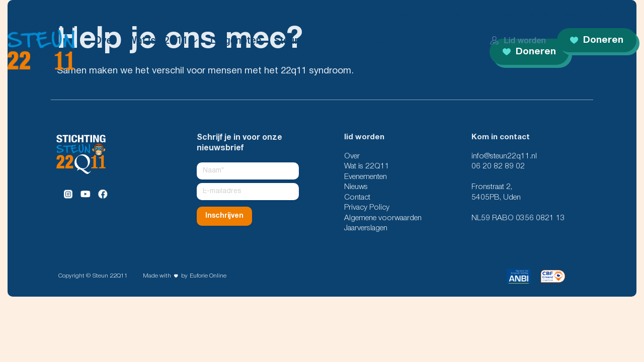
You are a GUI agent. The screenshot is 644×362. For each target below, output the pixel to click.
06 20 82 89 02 (498, 166)
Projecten (334, 40)
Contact (386, 40)
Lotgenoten (236, 40)
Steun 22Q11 (110, 276)
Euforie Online (208, 276)
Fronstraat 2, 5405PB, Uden (496, 192)
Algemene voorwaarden (383, 218)
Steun (287, 40)
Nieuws (502, 15)
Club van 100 (458, 15)
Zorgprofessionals (398, 15)
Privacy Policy (367, 208)
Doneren (597, 40)
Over (105, 40)
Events (538, 15)
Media (573, 15)
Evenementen (366, 177)
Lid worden (518, 40)
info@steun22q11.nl (504, 156)
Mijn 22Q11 (614, 15)
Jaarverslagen (366, 228)
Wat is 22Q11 (158, 40)
